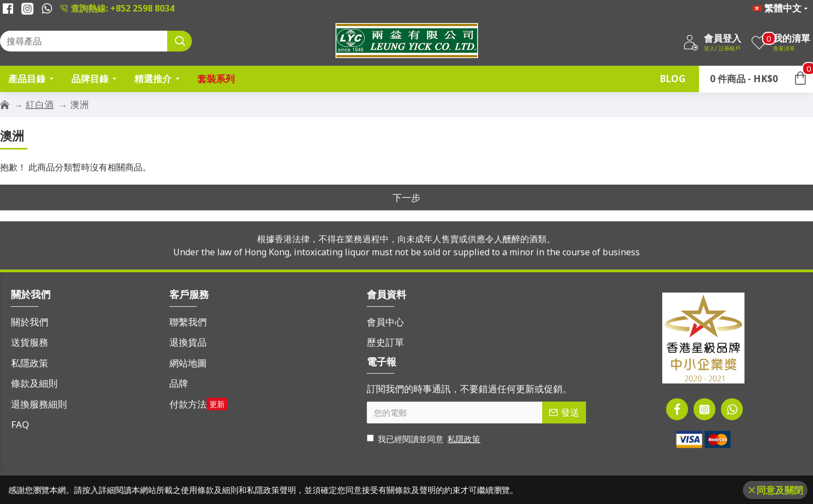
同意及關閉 (780, 490)
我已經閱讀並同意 (424, 439)
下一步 (406, 197)
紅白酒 (40, 104)
